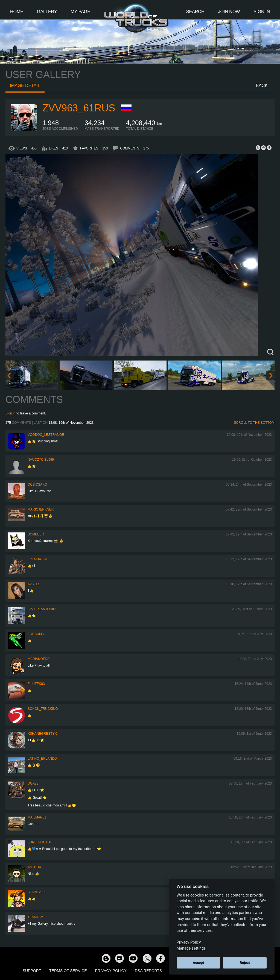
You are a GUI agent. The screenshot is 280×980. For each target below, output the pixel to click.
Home (17, 12)
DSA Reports (148, 971)
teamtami (36, 917)
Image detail (25, 86)
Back (262, 86)
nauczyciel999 (41, 460)
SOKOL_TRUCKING (43, 709)
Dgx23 (33, 783)
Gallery (47, 12)
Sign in (11, 413)
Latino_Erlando (42, 759)
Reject (245, 963)
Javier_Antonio (42, 609)
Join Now (229, 12)
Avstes (34, 584)
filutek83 (36, 684)
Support (32, 971)
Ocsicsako (37, 485)
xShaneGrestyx (42, 734)
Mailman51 (37, 817)
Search (195, 12)
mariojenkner (41, 509)
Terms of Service (68, 971)
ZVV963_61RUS (79, 108)
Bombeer (36, 534)
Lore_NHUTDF (40, 842)
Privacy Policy (111, 971)
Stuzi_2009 (37, 892)
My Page (81, 12)
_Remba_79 (37, 559)
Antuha (34, 867)
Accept (198, 963)
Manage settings (191, 948)
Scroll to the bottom (254, 423)
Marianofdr (39, 659)
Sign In (262, 12)
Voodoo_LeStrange (46, 435)
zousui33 (36, 634)
